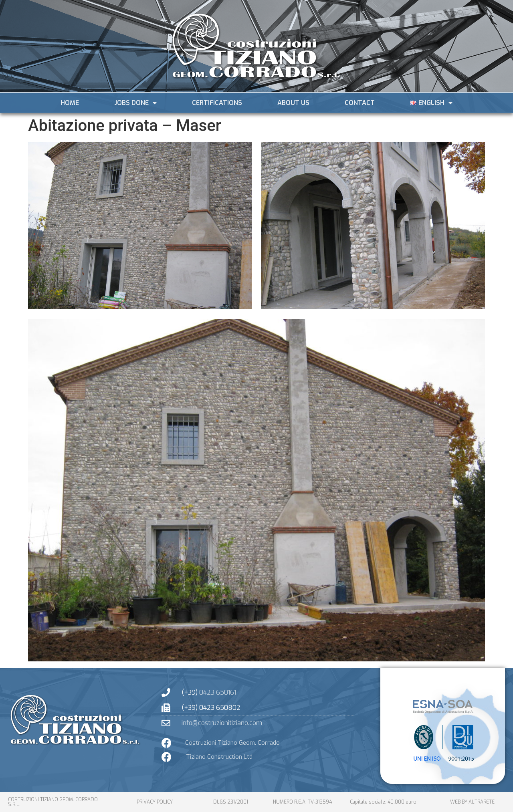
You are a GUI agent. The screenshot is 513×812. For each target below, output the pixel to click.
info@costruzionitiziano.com (222, 723)
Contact (360, 103)
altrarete (482, 802)
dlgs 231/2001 (231, 802)
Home (70, 103)
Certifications (217, 103)
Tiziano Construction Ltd (219, 757)
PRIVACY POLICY (155, 802)
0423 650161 (218, 692)
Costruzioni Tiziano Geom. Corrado (232, 743)
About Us (293, 103)
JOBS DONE (135, 103)
